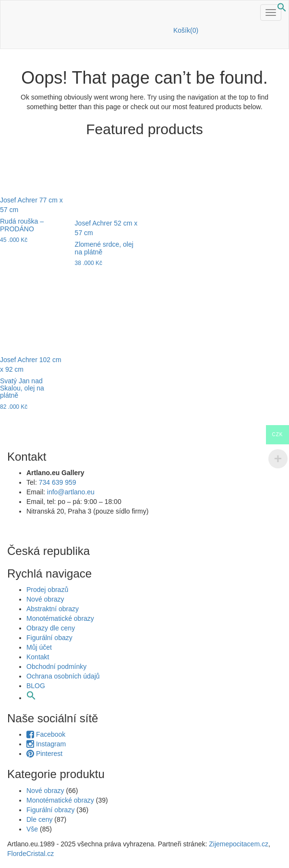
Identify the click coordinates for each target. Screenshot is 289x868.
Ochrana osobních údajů (64, 676)
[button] (282, 10)
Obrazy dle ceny (51, 628)
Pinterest (44, 754)
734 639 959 (58, 482)
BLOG (36, 686)
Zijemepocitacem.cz (238, 844)
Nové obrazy (45, 599)
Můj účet (39, 647)
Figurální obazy (49, 638)
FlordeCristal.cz (31, 854)
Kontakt (38, 657)
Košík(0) (186, 30)
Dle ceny (39, 819)
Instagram (46, 744)
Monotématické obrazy (60, 618)
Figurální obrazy (50, 810)
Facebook (46, 734)
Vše (32, 829)
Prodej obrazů (47, 590)
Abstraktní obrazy (53, 609)
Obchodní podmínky (56, 667)
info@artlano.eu (71, 492)
